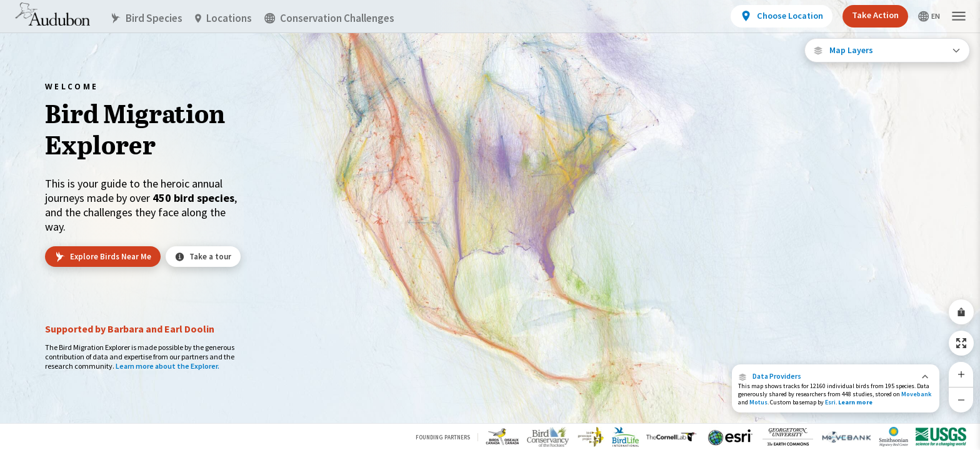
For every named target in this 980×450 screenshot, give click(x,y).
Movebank (916, 394)
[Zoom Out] (961, 400)
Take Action (875, 15)
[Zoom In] (961, 374)
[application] (490, 225)
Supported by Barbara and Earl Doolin (130, 329)
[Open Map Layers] (887, 50)
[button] (836, 376)
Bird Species (146, 18)
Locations (223, 18)
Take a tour (203, 257)
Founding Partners (443, 437)
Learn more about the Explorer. (167, 366)
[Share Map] (961, 312)
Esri (830, 402)
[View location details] (782, 16)
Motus (758, 402)
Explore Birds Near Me (103, 257)
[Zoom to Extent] (961, 343)
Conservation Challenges (329, 18)
